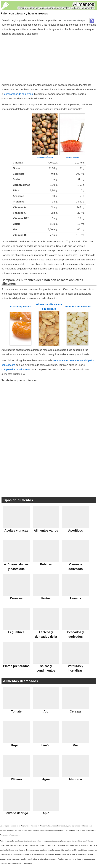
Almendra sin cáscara (77, 307)
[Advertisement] (49, 59)
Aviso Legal (28, 863)
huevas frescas (72, 157)
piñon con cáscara (45, 157)
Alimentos (84, 4)
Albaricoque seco (21, 307)
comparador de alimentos (18, 94)
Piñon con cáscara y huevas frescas (24, 14)
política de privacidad (14, 863)
